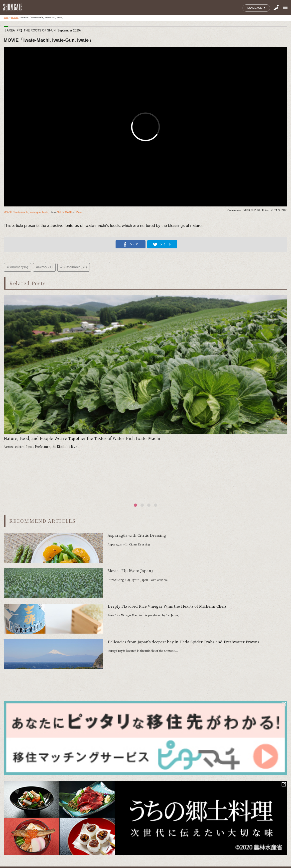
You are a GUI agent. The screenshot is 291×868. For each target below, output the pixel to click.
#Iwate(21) (44, 267)
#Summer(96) (17, 267)
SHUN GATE (65, 212)
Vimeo (80, 212)
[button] (135, 505)
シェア (131, 244)
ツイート (162, 244)
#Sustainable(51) (74, 267)
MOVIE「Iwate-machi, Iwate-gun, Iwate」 (27, 212)
